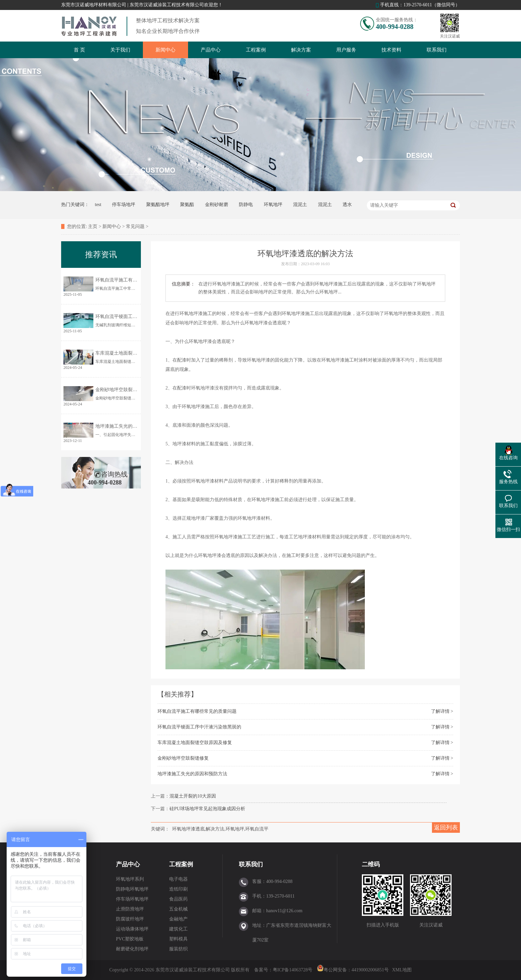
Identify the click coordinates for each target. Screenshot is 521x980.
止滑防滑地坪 (130, 909)
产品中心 (211, 50)
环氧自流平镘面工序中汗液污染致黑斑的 (199, 727)
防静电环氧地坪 (132, 889)
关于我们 (120, 50)
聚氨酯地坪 (158, 205)
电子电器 (178, 879)
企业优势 (72, 899)
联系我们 (437, 50)
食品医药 (178, 899)
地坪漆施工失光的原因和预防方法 (192, 774)
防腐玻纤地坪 (130, 919)
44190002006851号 (370, 970)
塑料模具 (178, 939)
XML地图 (402, 970)
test (98, 205)
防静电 (246, 205)
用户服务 (346, 50)
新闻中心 (165, 50)
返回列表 (446, 827)
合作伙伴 (72, 889)
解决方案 (301, 50)
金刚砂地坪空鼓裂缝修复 (183, 758)
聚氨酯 (187, 205)
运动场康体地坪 (132, 929)
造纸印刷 (178, 889)
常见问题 (135, 226)
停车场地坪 (124, 205)
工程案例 (256, 50)
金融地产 (178, 919)
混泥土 (300, 205)
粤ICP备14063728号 (293, 970)
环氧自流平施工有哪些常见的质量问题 (197, 711)
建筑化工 (178, 929)
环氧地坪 (273, 205)
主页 (93, 226)
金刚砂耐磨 (217, 205)
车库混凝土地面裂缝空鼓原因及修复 (195, 743)
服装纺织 (178, 949)
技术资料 (391, 50)
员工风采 (72, 909)
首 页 (79, 50)
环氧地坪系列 (130, 879)
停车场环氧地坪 (132, 899)
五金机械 (178, 909)
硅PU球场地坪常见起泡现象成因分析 (207, 809)
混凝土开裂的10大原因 (193, 796)
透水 (347, 205)
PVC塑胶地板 (130, 939)
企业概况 (72, 879)
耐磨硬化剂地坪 (132, 949)
